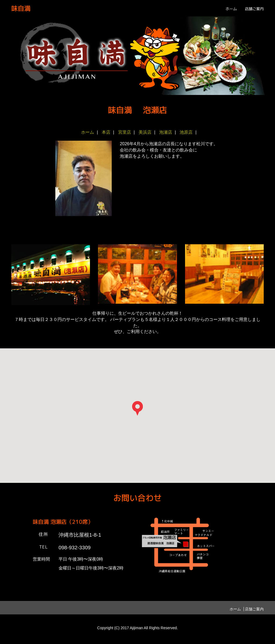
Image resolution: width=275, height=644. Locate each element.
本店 (106, 132)
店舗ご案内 (254, 9)
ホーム (231, 9)
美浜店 (145, 132)
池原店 (186, 132)
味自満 (21, 8)
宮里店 (125, 132)
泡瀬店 (166, 132)
